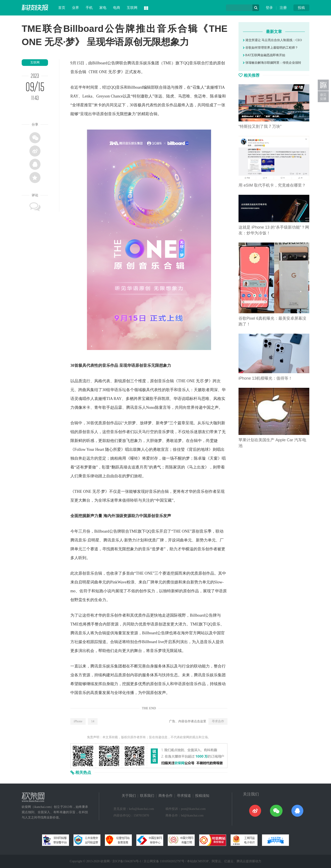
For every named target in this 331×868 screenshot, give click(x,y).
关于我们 (129, 796)
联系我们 (147, 796)
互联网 (132, 8)
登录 (269, 8)
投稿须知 (202, 796)
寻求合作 (218, 721)
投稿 (301, 8)
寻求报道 (184, 796)
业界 (75, 8)
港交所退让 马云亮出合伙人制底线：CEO (272, 40)
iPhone (78, 721)
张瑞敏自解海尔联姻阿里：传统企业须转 (272, 63)
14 (93, 721)
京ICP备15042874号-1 (127, 861)
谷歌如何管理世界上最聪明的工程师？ (270, 48)
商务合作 (165, 796)
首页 (62, 8)
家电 (103, 8)
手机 (89, 8)
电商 (117, 8)
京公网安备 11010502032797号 (164, 861)
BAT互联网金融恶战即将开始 (264, 55)
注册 (283, 8)
